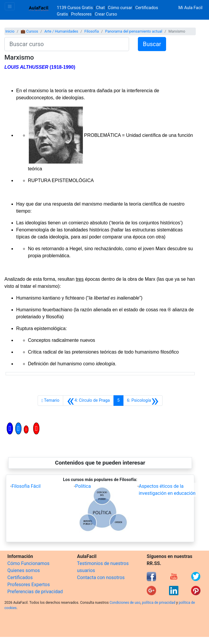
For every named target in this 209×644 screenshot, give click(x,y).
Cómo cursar (120, 8)
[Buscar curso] (67, 44)
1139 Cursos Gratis (75, 8)
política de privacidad (159, 603)
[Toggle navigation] (10, 6)
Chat (101, 8)
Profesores (81, 14)
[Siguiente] (143, 401)
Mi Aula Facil (190, 8)
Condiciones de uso (125, 603)
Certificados (20, 577)
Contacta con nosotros (101, 577)
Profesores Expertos (29, 585)
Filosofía (92, 31)
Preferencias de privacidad (35, 592)
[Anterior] (88, 401)
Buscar (152, 44)
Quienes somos (24, 570)
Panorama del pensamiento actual (133, 31)
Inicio (10, 31)
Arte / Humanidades (61, 31)
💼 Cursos (29, 31)
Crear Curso (106, 14)
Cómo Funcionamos (28, 563)
